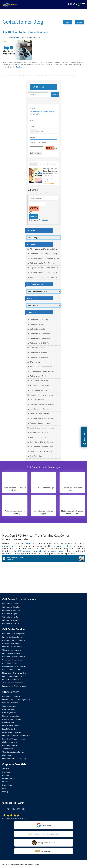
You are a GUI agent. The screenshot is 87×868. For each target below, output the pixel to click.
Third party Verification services (14, 683)
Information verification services (14, 686)
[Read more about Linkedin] (14, 809)
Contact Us (6, 775)
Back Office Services (10, 729)
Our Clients (6, 772)
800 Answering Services (39, 433)
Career (5, 788)
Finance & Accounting (10, 716)
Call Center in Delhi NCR (39, 343)
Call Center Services (37, 324)
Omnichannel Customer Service (42, 447)
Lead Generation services (11, 644)
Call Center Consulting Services (14, 657)
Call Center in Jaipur (38, 348)
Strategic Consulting (10, 706)
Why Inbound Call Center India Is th (44, 249)
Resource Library (8, 779)
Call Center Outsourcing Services (14, 634)
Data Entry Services (37, 400)
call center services (56, 551)
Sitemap (5, 792)
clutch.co (24, 819)
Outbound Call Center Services (42, 371)
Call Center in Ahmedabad (40, 334)
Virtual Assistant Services (11, 650)
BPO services (27, 544)
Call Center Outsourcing (39, 320)
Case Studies (43, 164)
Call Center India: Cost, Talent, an (42, 263)
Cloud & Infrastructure (11, 726)
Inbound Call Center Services (41, 367)
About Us (6, 769)
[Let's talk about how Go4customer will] (71, 582)
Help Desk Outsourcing (39, 381)
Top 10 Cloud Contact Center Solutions (25, 32)
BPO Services (35, 362)
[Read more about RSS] (23, 809)
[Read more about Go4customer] (10, 5)
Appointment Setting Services (41, 395)
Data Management (9, 709)
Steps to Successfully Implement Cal (44, 268)
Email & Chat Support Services (42, 428)
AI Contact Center (9, 755)
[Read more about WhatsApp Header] (80, 5)
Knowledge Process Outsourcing (14, 759)
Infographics (53, 164)
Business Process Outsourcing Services (16, 700)
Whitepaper (34, 164)
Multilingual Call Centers (40, 437)
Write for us (38, 87)
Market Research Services (40, 414)
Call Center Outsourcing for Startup (43, 254)
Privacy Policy (7, 785)
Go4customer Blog (23, 22)
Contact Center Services (11, 696)
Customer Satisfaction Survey (41, 418)
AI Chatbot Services (9, 742)
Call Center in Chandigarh (40, 338)
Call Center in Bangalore (39, 357)
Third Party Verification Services (42, 404)
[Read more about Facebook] (4, 809)
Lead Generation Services (40, 409)
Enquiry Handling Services (12, 680)
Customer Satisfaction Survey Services (16, 736)
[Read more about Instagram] (19, 809)
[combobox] (34, 131)
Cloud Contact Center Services (41, 442)
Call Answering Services (39, 376)
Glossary (5, 782)
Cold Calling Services (10, 745)
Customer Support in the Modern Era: (44, 273)
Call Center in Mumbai (38, 353)
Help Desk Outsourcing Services (14, 666)
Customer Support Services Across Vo (44, 258)
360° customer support (29, 551)
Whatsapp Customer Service (41, 451)
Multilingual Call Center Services (14, 673)
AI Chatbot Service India (39, 386)
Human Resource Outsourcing (13, 719)
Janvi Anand (14, 37)
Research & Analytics (10, 703)
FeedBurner (43, 220)
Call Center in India (37, 329)
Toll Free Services (9, 749)
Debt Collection (36, 456)
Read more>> (21, 67)
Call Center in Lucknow (11, 623)
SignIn (68, 22)
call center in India (62, 546)
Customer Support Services (40, 423)
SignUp (80, 22)
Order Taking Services (38, 390)
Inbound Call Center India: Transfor (43, 277)
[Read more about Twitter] (9, 809)
